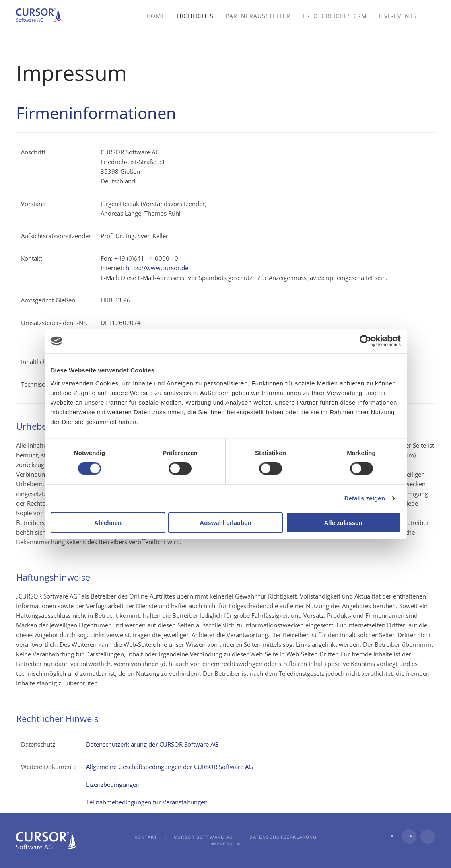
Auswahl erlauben (225, 522)
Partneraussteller (258, 16)
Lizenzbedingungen (113, 784)
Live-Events (398, 16)
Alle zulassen (343, 522)
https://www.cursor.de (157, 268)
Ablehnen (108, 522)
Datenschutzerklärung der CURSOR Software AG (152, 744)
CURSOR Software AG (203, 837)
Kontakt (146, 837)
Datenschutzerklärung (283, 837)
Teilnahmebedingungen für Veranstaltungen (147, 802)
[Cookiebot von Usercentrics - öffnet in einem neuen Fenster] (366, 341)
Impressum (225, 844)
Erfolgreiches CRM (335, 16)
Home (156, 16)
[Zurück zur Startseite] (42, 16)
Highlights (195, 16)
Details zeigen (365, 498)
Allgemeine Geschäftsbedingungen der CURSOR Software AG (170, 767)
